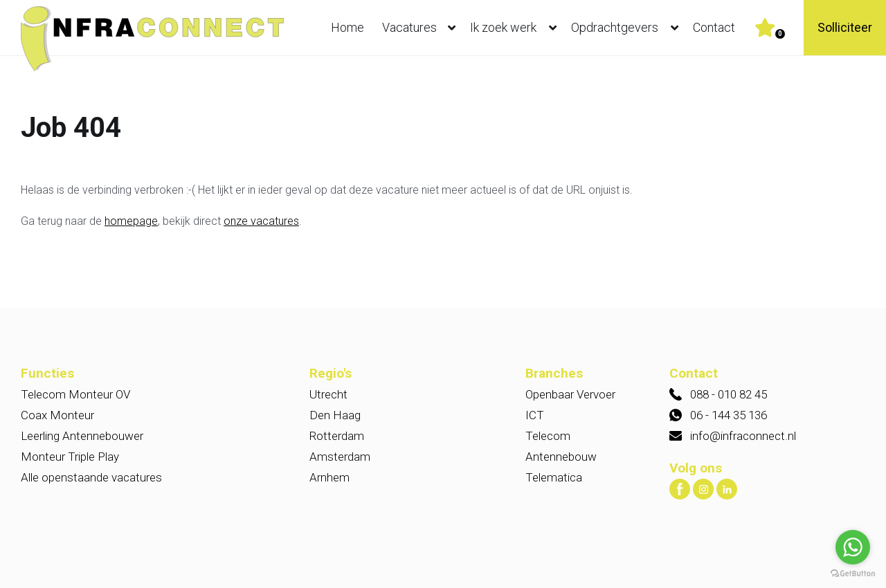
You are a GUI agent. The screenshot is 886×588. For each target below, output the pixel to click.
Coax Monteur (57, 415)
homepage (131, 221)
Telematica (554, 477)
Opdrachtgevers (628, 28)
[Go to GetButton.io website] (853, 574)
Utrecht (328, 394)
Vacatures (422, 28)
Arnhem (329, 477)
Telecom (548, 436)
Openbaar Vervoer (570, 394)
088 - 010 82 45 (729, 394)
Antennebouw (561, 457)
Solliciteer (845, 27)
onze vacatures (261, 221)
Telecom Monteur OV (75, 394)
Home (347, 27)
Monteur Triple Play (70, 457)
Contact (714, 27)
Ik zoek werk (516, 28)
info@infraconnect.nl (743, 436)
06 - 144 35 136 (729, 415)
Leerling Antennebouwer (82, 436)
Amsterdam (340, 457)
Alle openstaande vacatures (91, 477)
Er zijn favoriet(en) (780, 34)
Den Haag (335, 415)
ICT (535, 415)
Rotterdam (337, 436)
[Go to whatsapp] (853, 547)
